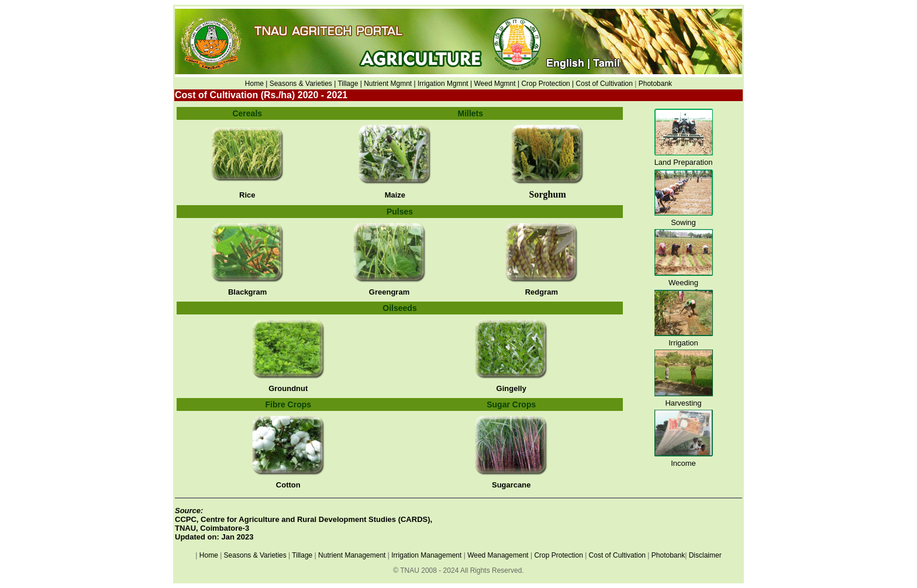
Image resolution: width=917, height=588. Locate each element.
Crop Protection (558, 555)
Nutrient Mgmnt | (389, 84)
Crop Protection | (547, 84)
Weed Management (498, 555)
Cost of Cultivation (606, 84)
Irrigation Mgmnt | (445, 84)
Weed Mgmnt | (497, 84)
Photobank (655, 84)
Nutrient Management (351, 555)
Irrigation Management (426, 555)
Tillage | (351, 84)
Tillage (302, 555)
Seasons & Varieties (255, 555)
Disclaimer (705, 555)
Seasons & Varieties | (303, 84)
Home (209, 555)
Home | (256, 84)
